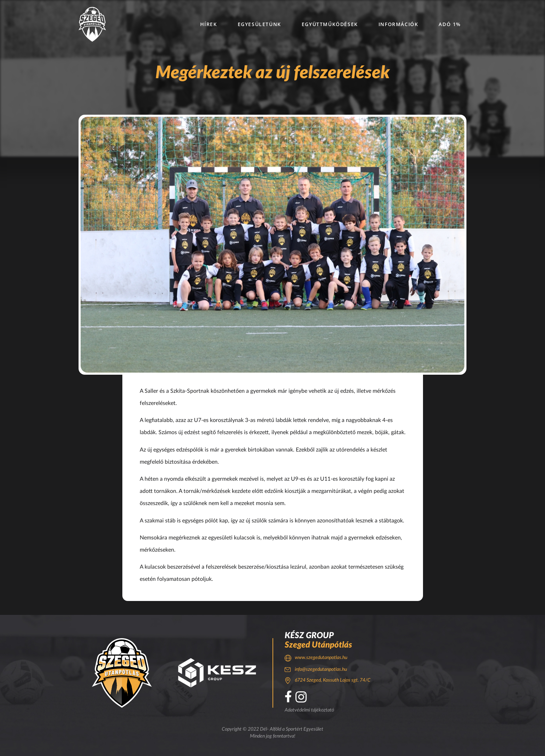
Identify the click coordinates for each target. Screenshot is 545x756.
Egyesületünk (259, 24)
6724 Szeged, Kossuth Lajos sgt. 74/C (333, 680)
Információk (398, 24)
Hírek (209, 24)
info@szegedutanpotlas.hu (321, 669)
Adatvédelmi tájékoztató (309, 710)
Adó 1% (450, 24)
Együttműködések (330, 24)
